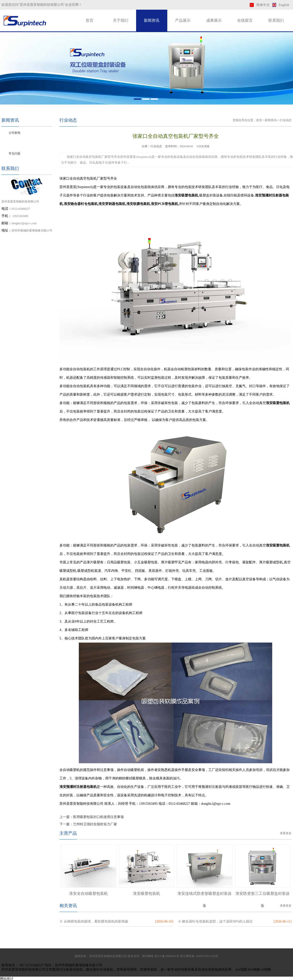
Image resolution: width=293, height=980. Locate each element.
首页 (89, 20)
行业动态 (15, 143)
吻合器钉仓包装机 (100, 969)
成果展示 (214, 20)
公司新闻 (15, 133)
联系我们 (276, 20)
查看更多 (286, 833)
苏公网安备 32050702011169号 (199, 956)
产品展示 (183, 20)
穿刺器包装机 (127, 969)
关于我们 (121, 20)
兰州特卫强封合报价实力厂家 (95, 824)
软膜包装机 (149, 969)
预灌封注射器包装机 (67, 969)
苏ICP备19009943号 (167, 956)
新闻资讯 (152, 20)
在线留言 (245, 20)
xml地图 (241, 969)
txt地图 (266, 969)
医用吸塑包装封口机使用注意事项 (98, 817)
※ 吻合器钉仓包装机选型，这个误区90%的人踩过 (215, 921)
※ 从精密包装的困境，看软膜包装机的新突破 (94, 921)
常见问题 (15, 154)
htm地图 (254, 969)
